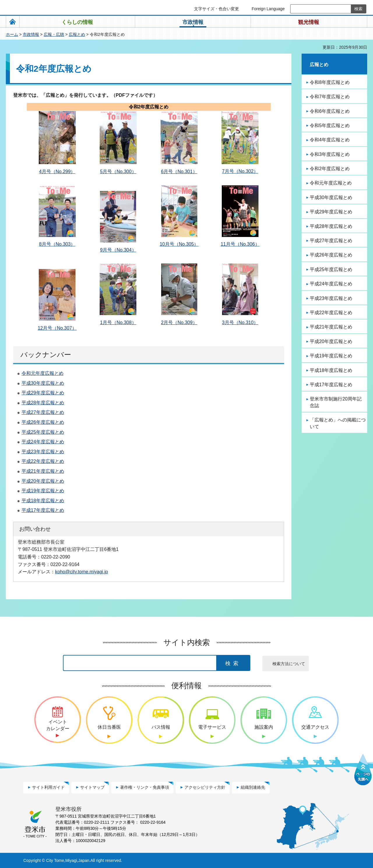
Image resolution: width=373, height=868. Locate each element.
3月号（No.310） (240, 323)
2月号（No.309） (179, 323)
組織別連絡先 (253, 787)
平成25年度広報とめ (43, 432)
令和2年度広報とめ (330, 169)
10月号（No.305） (179, 244)
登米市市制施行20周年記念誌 (336, 402)
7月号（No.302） (240, 171)
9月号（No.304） (118, 250)
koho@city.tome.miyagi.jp (82, 572)
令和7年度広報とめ (330, 97)
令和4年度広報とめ (330, 140)
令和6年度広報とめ (330, 111)
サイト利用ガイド (48, 787)
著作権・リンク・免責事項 (145, 787)
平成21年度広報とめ (43, 471)
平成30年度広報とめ (43, 383)
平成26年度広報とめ (43, 422)
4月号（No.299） (57, 172)
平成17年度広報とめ (43, 510)
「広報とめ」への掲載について (338, 423)
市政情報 (31, 34)
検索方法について (289, 664)
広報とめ (77, 34)
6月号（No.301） (179, 172)
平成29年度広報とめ (43, 393)
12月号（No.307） (57, 328)
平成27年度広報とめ (43, 412)
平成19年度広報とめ (43, 491)
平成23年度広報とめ (43, 452)
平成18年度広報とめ (43, 501)
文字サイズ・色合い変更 (217, 9)
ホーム (12, 34)
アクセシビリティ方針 (205, 787)
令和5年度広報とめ (330, 125)
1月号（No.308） (118, 323)
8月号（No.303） (57, 244)
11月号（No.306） (240, 244)
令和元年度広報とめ (43, 373)
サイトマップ (92, 787)
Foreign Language (268, 9)
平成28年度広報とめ (43, 403)
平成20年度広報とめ (43, 481)
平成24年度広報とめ (43, 442)
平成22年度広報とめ (43, 461)
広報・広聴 (54, 34)
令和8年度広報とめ (330, 82)
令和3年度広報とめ (330, 154)
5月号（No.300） (118, 172)
